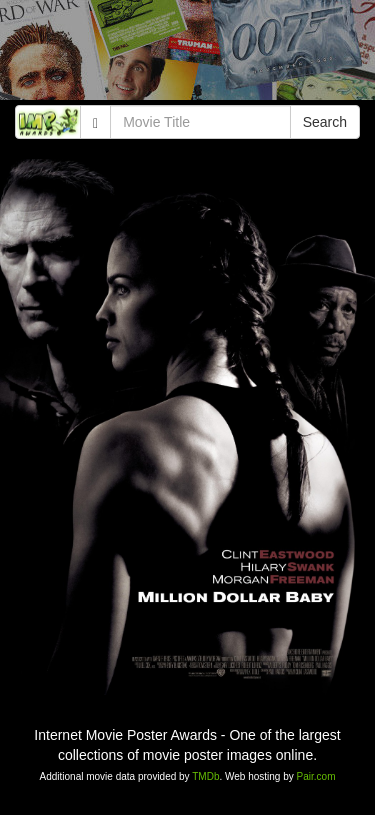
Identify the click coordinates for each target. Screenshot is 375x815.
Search (325, 122)
